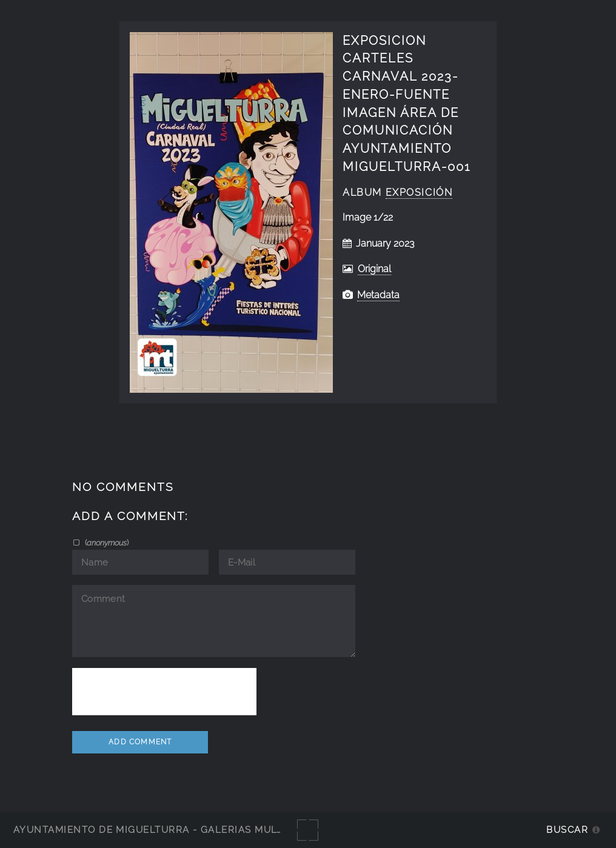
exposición (419, 192)
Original (374, 269)
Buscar (567, 830)
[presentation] (164, 692)
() (106, 543)
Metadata (378, 295)
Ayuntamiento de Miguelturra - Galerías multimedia (166, 830)
